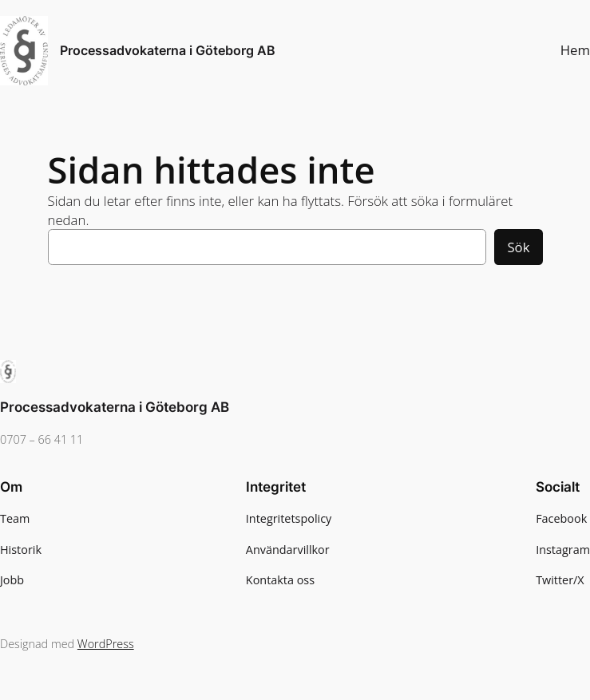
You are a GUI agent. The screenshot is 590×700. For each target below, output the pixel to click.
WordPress (106, 644)
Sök (518, 247)
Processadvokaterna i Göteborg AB (168, 50)
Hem (575, 50)
